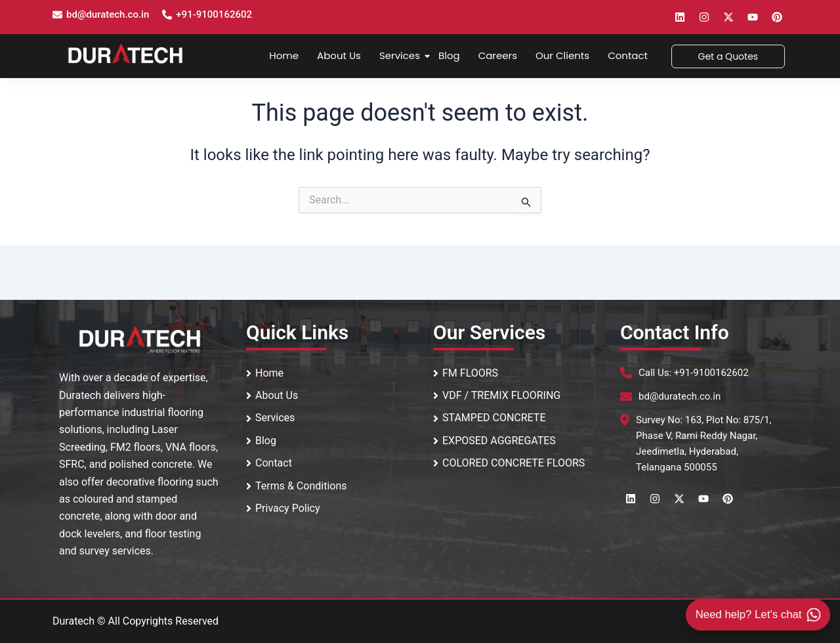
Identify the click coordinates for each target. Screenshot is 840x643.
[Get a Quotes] (728, 56)
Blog (449, 55)
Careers (498, 55)
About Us (339, 55)
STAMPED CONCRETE (490, 418)
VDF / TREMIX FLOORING (497, 395)
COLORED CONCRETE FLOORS (509, 463)
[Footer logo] (140, 339)
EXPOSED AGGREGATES (494, 441)
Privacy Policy (283, 508)
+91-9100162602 (214, 14)
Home (284, 55)
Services (401, 55)
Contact (628, 55)
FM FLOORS (466, 373)
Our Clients (562, 55)
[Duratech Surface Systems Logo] (125, 53)
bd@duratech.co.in (108, 14)
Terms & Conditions (297, 486)
